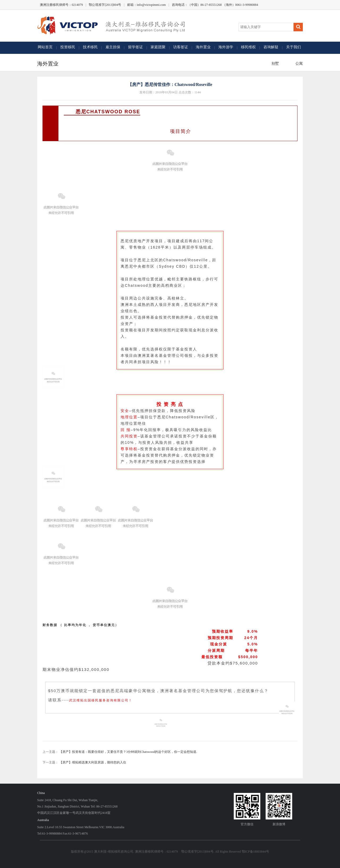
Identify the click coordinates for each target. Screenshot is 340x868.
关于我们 (294, 47)
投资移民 (68, 47)
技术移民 (90, 47)
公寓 (298, 64)
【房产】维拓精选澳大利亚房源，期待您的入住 (93, 762)
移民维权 (248, 47)
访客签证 (181, 47)
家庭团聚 (158, 47)
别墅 (274, 64)
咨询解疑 (271, 47)
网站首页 (45, 47)
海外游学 (226, 47)
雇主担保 (113, 47)
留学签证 (135, 47)
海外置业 (203, 47)
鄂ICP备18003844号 (255, 852)
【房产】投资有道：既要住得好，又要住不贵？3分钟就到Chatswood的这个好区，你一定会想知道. (128, 752)
